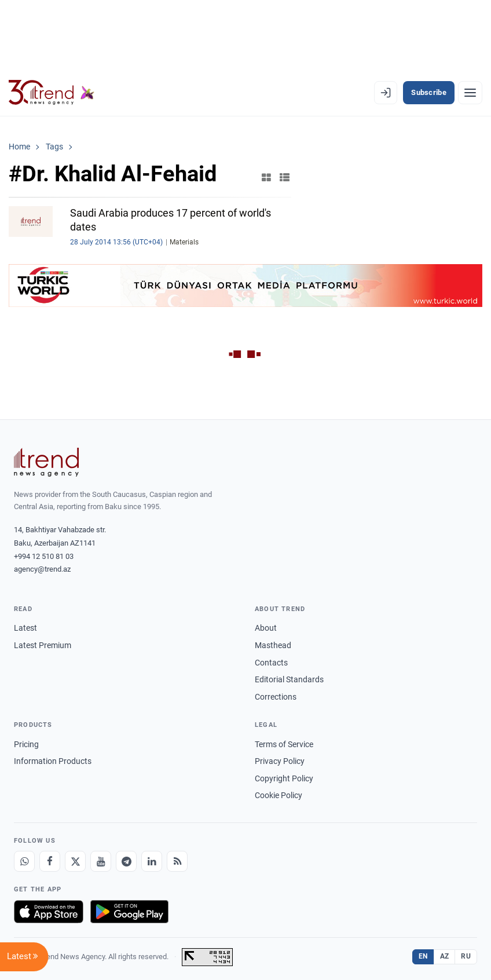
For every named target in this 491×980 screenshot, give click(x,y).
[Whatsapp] (24, 861)
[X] (75, 861)
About (266, 628)
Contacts (271, 663)
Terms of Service (284, 744)
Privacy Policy (280, 761)
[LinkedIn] (152, 861)
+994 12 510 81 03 (44, 556)
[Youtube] (101, 861)
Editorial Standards (289, 679)
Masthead (273, 645)
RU (466, 956)
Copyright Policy (284, 778)
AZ (445, 956)
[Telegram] (126, 861)
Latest (25, 628)
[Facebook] (50, 861)
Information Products (53, 761)
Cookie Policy (279, 795)
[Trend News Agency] (46, 462)
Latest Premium (43, 645)
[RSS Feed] (177, 861)
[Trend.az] (52, 93)
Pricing (26, 744)
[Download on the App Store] (49, 912)
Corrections (276, 697)
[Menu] (470, 93)
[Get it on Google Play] (129, 912)
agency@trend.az (42, 569)
